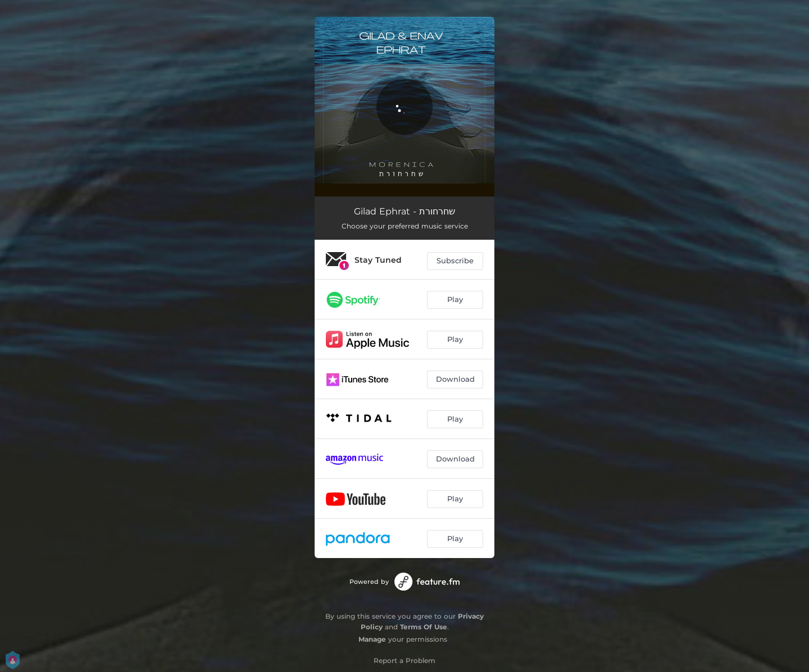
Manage (372, 639)
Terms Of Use (424, 627)
